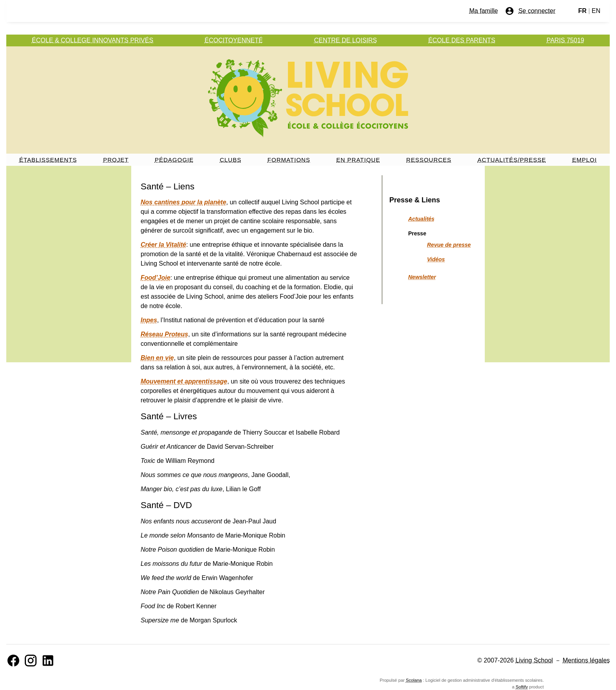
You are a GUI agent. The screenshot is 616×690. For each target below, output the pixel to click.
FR (582, 11)
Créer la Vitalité (163, 245)
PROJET (116, 160)
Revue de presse (449, 245)
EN (596, 11)
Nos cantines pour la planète (183, 202)
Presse (417, 233)
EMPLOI (584, 160)
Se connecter (530, 11)
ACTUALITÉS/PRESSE (512, 160)
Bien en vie (157, 358)
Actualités (421, 219)
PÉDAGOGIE (174, 160)
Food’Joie (156, 278)
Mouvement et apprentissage (184, 381)
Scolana (414, 680)
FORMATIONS (289, 160)
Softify (522, 687)
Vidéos (436, 259)
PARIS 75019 (565, 40)
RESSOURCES (429, 160)
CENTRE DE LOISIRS (346, 40)
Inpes (149, 320)
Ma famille (484, 11)
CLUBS (230, 160)
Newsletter (422, 277)
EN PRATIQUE (358, 160)
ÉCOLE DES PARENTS (462, 40)
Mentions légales (586, 660)
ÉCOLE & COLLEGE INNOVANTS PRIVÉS (93, 40)
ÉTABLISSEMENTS (48, 160)
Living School (534, 660)
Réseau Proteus (164, 334)
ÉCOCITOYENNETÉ (234, 40)
